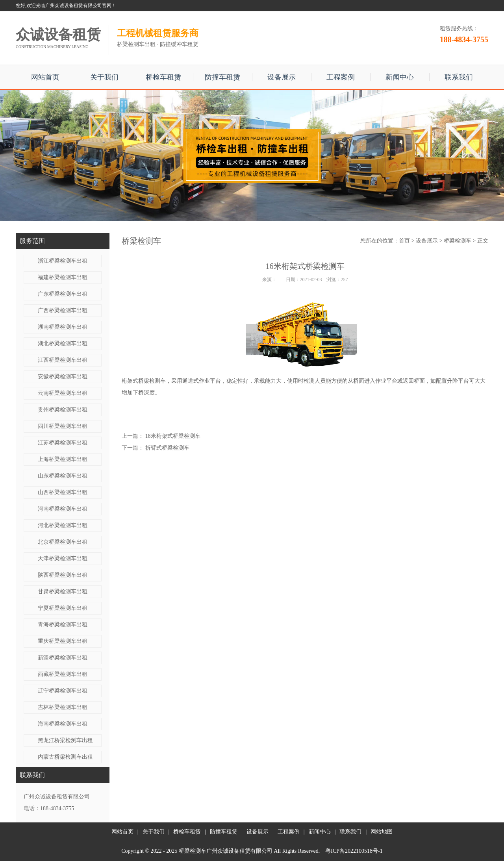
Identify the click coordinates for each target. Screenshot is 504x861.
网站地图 (382, 832)
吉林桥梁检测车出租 (63, 707)
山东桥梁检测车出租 (63, 476)
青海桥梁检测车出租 (63, 625)
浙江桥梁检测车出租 (63, 261)
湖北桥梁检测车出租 (63, 343)
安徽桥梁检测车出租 (63, 377)
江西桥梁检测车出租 (63, 360)
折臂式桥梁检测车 (167, 448)
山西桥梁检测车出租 (63, 492)
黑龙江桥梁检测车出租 (65, 740)
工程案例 (341, 77)
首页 (404, 241)
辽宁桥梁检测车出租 (63, 691)
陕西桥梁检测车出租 (63, 575)
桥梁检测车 (458, 241)
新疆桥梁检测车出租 (63, 658)
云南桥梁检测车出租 (63, 393)
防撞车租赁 (222, 77)
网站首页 (45, 77)
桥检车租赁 (163, 77)
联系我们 (459, 77)
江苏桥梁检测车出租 (63, 443)
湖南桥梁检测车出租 (63, 327)
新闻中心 (400, 77)
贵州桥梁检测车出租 (63, 410)
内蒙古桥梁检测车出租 (65, 757)
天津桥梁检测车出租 (63, 558)
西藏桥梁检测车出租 (63, 674)
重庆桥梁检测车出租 (63, 641)
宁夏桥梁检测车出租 (63, 608)
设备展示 (282, 77)
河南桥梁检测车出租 (63, 509)
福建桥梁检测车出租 (63, 277)
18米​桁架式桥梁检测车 (173, 436)
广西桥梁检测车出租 (63, 310)
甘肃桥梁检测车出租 (63, 592)
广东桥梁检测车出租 (63, 294)
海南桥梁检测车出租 (63, 724)
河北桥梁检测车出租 (63, 525)
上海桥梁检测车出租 (63, 459)
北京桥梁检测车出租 (63, 542)
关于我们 (104, 77)
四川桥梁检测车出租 (63, 426)
